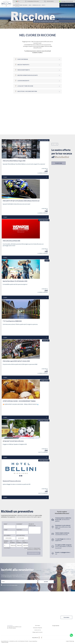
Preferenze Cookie (5, 642)
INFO (40, 5)
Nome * (6, 524)
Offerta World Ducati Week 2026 (11, 241)
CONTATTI (44, 5)
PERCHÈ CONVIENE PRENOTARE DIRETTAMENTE (46, 21)
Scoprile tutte (59, 163)
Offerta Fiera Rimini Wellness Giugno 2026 (14, 161)
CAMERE (21, 5)
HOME (14, 5)
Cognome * (19, 524)
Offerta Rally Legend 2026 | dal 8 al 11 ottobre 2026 (16, 361)
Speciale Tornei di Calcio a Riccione (13, 441)
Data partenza (21, 535)
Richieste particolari (32, 525)
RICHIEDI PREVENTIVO (67, 5)
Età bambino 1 (13, 542)
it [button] (18, 1)
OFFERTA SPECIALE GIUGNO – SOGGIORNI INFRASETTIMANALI (19, 401)
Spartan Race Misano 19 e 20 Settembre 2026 (15, 281)
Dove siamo (66, 617)
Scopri (25, 177)
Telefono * (19, 530)
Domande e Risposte (38, 628)
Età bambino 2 (19, 542)
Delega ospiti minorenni (37, 632)
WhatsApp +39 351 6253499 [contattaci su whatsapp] (66, 1)
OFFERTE (17, 5)
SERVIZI (30, 5)
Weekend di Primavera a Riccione (12, 481)
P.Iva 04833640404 (5, 641)
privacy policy (37, 548)
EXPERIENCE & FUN (36, 5)
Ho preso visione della (10, 585)
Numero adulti (6, 542)
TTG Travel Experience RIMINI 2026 (12, 321)
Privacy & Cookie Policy (33, 641)
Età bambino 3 (25, 542)
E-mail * (6, 530)
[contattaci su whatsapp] (71, 635)
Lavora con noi (38, 630)
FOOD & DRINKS (25, 5)
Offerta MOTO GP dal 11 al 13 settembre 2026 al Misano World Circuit (21, 201)
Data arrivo (7, 535)
